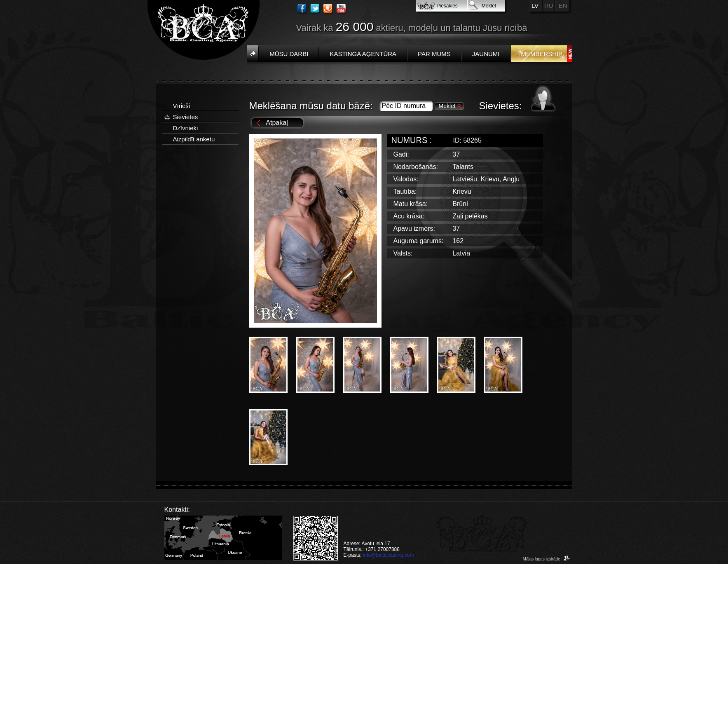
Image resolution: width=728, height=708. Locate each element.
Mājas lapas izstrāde (547, 559)
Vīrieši (182, 106)
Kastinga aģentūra (363, 54)
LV (535, 6)
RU (549, 6)
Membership (542, 54)
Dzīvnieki (186, 128)
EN (563, 6)
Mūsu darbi (289, 54)
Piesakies (447, 6)
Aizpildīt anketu (194, 139)
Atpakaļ (277, 123)
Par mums (434, 54)
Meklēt (489, 6)
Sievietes (186, 117)
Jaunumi (486, 54)
